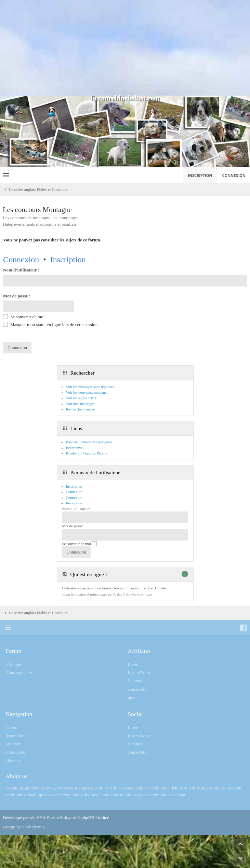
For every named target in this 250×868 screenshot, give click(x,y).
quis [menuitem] (132, 697)
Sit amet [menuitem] (135, 681)
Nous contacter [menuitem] (19, 673)
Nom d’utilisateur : (21, 270)
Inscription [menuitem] (200, 175)
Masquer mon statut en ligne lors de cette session (50, 325)
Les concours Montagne (37, 210)
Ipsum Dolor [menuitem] (139, 673)
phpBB (36, 818)
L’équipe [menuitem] (13, 664)
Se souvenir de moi (24, 317)
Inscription (68, 260)
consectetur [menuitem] (138, 689)
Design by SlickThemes (24, 827)
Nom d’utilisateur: (76, 509)
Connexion (21, 260)
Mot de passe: (73, 526)
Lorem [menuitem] (134, 664)
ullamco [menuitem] (13, 761)
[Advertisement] (125, 48)
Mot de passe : (17, 296)
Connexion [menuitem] (234, 175)
